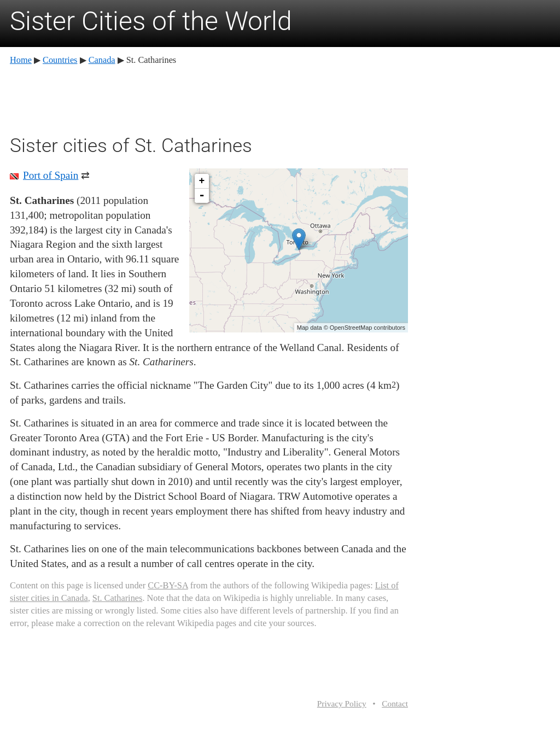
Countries (60, 60)
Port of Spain (51, 175)
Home (21, 60)
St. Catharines (118, 598)
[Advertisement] (209, 98)
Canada (102, 60)
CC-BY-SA (168, 585)
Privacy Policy (342, 703)
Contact (395, 703)
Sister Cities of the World (151, 21)
